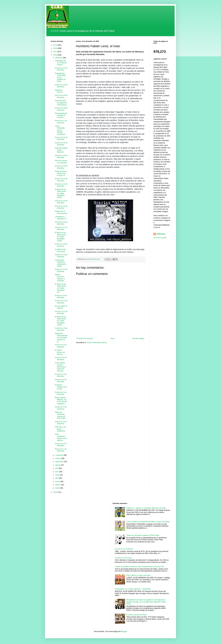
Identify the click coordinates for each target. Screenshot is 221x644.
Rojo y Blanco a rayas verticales (138, 575)
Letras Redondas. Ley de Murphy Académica (60, 130)
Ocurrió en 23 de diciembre (61, 167)
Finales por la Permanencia (61, 212)
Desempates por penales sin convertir (61, 115)
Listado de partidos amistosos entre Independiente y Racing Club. (140, 567)
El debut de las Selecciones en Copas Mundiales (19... (60, 288)
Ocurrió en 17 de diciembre (61, 228)
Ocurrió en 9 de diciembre (61, 346)
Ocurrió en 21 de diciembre (61, 185)
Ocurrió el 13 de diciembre (61, 297)
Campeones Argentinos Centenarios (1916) (60, 263)
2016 (55, 55)
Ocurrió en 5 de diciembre (61, 393)
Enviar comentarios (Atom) (97, 343)
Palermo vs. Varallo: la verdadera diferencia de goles (146, 508)
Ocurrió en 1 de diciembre (61, 450)
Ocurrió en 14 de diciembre (61, 270)
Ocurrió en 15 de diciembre (61, 256)
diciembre (59, 58)
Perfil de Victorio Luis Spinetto (61, 162)
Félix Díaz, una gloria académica (60, 429)
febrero (58, 485)
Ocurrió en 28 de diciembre (61, 109)
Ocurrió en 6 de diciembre (61, 381)
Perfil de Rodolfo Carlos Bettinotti (61, 150)
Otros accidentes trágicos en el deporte (61, 437)
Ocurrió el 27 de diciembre (61, 122)
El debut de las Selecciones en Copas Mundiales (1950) (60, 193)
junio (57, 472)
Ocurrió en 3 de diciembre (61, 423)
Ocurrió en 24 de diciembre (61, 156)
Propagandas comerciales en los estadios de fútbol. (60, 77)
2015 (55, 492)
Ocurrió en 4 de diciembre (61, 408)
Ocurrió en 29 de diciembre (61, 96)
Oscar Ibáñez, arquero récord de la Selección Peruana (60, 367)
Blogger (124, 631)
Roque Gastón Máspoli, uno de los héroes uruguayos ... (61, 401)
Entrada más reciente (85, 338)
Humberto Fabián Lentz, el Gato (61, 387)
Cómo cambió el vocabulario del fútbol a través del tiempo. (148, 522)
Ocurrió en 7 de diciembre (61, 375)
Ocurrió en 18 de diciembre (61, 223)
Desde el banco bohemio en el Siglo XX (61, 173)
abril (57, 478)
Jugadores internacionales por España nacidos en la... (61, 337)
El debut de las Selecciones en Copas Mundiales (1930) (60, 321)
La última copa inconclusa (60, 250)
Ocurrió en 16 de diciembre (61, 245)
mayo (58, 475)
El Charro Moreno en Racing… (60, 352)
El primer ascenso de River (136, 615)
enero (58, 488)
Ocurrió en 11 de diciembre (61, 312)
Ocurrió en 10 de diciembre (61, 329)
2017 (55, 52)
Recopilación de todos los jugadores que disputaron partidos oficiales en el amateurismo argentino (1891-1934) (146, 602)
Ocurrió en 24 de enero (124, 558)
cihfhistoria (161, 234)
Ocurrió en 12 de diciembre (61, 302)
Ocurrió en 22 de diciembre (61, 180)
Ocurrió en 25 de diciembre (61, 144)
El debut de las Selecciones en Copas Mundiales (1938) (60, 237)
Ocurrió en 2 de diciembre (61, 445)
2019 (55, 45)
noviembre (59, 455)
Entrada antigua (138, 338)
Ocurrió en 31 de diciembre (61, 69)
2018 (55, 48)
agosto (58, 465)
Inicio (113, 338)
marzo (58, 482)
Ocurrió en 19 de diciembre (61, 207)
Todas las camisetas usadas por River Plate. (60, 415)
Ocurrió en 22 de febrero (124, 549)
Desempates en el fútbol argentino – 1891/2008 (133, 589)
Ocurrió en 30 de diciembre (61, 86)
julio (57, 468)
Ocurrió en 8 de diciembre (61, 358)
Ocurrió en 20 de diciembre (61, 202)
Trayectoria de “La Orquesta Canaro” (61, 63)
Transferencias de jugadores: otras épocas (61, 103)
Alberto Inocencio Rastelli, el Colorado (60, 278)
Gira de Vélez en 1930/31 (61, 307)
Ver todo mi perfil (160, 238)
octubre (58, 458)
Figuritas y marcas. (59, 91)
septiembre (60, 462)
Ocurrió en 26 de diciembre (61, 138)
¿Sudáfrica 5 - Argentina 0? (61, 218)
